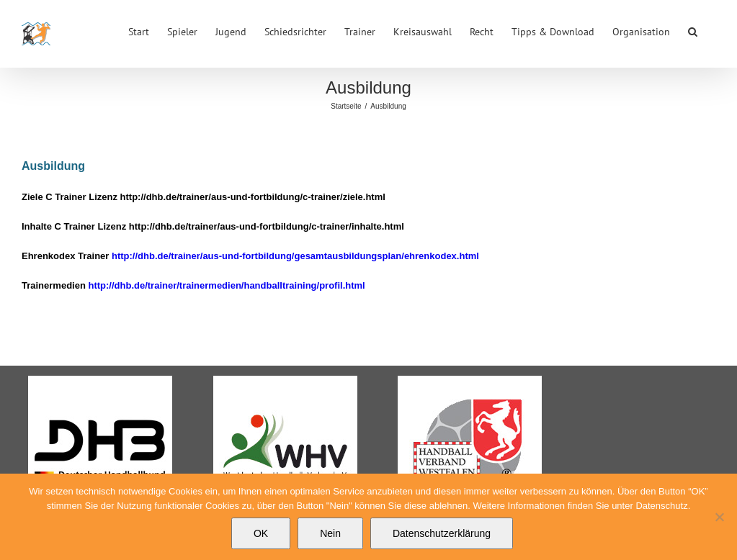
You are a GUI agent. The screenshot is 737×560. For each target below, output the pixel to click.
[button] (693, 30)
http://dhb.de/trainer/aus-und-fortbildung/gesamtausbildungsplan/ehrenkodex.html (295, 256)
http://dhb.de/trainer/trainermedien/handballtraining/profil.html (226, 285)
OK (261, 533)
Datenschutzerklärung (442, 533)
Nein (330, 533)
